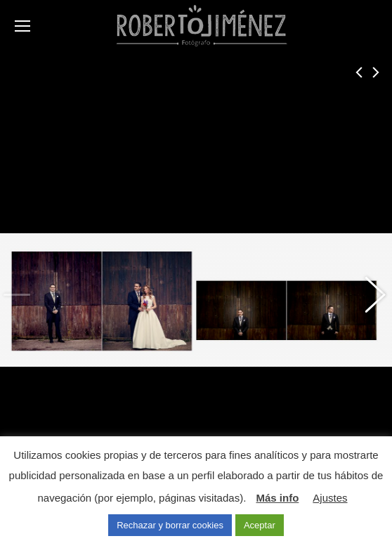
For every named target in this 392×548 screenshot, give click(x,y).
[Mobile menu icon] (22, 26)
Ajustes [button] (330, 498)
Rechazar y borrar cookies (170, 525)
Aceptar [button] (260, 525)
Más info (277, 498)
